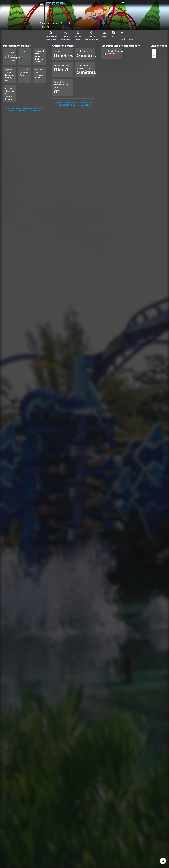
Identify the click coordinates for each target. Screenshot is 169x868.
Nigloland (44, 27)
